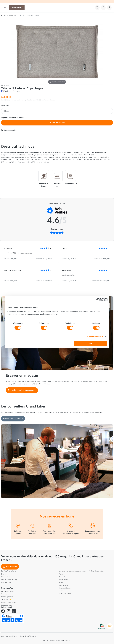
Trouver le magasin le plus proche (22, 390)
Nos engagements (7, 597)
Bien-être (4, 574)
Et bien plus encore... (66, 593)
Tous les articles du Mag (9, 580)
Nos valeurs (5, 594)
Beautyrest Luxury (65, 588)
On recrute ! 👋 (6, 599)
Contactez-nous (6, 605)
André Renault (63, 580)
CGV (3, 636)
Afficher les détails (95, 336)
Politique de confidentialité (27, 636)
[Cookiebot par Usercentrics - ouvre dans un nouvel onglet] (97, 299)
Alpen (61, 582)
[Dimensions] (57, 111)
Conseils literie (6, 577)
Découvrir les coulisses (13, 418)
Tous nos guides (6, 582)
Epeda (61, 591)
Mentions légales (11, 636)
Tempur (61, 574)
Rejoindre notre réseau (9, 602)
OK (91, 343)
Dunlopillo (62, 577)
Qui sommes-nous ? (8, 591)
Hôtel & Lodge (63, 585)
